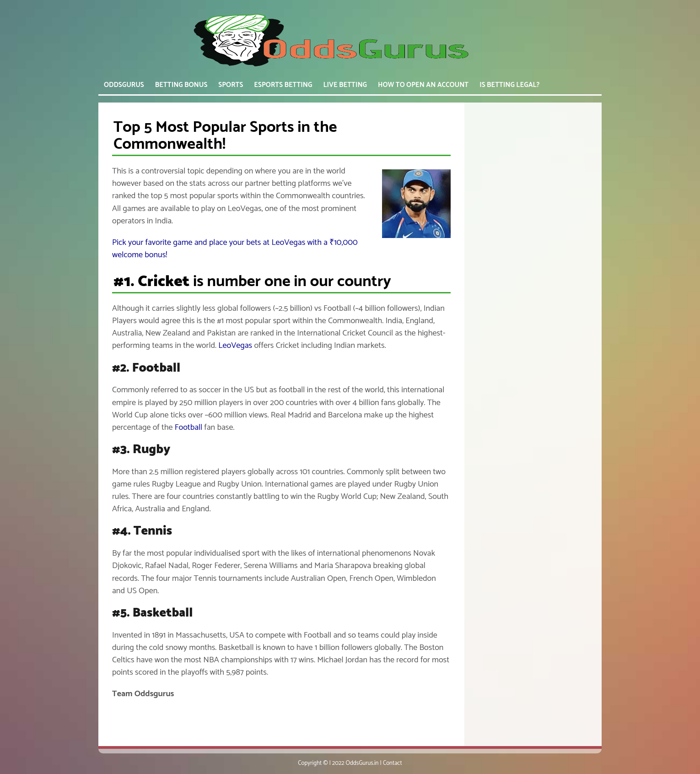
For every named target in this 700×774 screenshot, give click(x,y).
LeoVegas (235, 346)
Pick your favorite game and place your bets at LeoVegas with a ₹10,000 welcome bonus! (235, 249)
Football (188, 428)
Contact (393, 763)
